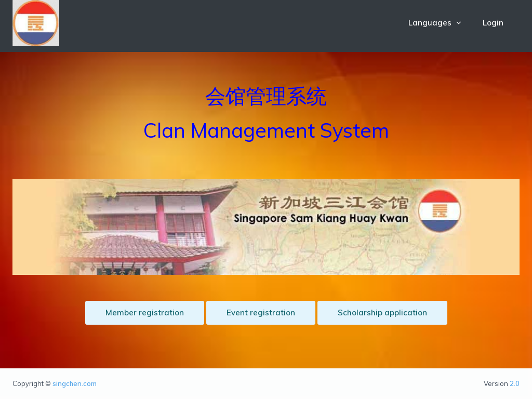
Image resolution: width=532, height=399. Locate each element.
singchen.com (75, 383)
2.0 (515, 383)
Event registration (261, 312)
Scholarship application (382, 312)
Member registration (145, 312)
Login (493, 23)
